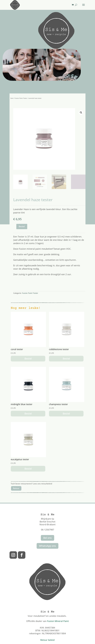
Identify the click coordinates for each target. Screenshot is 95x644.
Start (12, 98)
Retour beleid (47, 640)
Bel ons (47, 538)
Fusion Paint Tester (21, 98)
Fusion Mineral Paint (58, 621)
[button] (81, 113)
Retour (16, 488)
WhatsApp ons (47, 546)
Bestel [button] (28, 359)
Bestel (22, 226)
